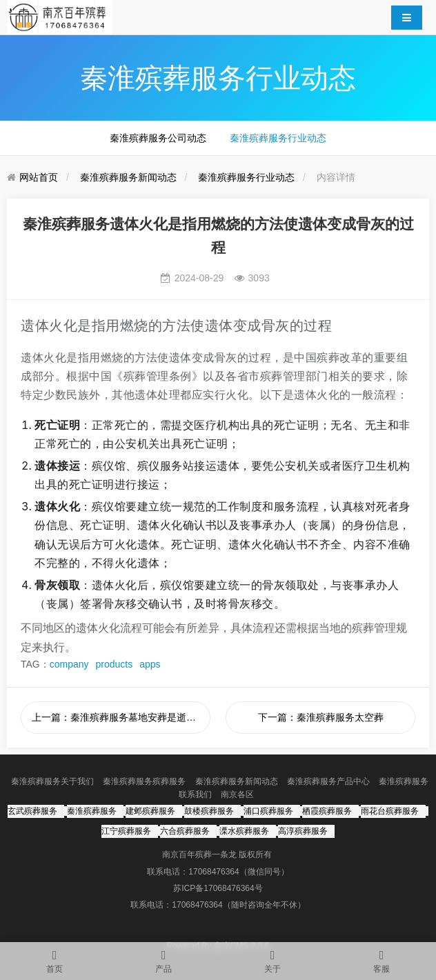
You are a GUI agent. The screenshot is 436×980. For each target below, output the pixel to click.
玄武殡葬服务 (32, 811)
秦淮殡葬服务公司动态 (158, 138)
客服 (381, 958)
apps (150, 664)
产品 (163, 958)
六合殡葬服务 (185, 831)
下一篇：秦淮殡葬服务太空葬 (321, 717)
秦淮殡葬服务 (92, 811)
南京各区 (237, 794)
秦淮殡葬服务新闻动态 (128, 177)
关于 (272, 958)
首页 (54, 958)
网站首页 (39, 177)
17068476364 (214, 872)
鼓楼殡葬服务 (209, 811)
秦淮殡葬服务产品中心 (328, 781)
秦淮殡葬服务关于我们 (52, 781)
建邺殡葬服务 (150, 811)
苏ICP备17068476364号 (218, 888)
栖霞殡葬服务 (327, 811)
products (115, 664)
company (69, 664)
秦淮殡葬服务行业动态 (278, 138)
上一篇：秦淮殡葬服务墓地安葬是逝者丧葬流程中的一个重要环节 (121, 717)
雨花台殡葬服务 (390, 811)
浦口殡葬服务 (268, 811)
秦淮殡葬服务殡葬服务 (144, 781)
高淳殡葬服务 (303, 831)
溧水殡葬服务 (244, 831)
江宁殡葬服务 (126, 831)
